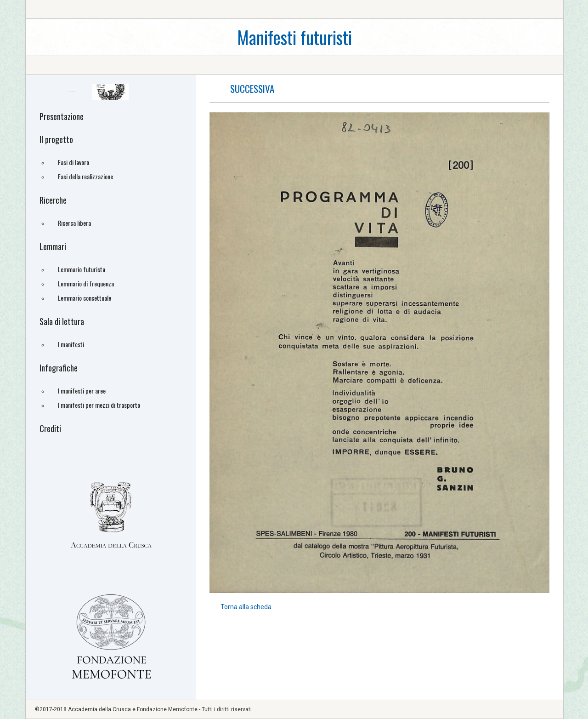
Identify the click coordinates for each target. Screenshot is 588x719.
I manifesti (71, 344)
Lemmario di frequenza (86, 283)
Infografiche (59, 368)
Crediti (50, 428)
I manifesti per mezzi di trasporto (99, 405)
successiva (252, 88)
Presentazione (62, 116)
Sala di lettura (62, 321)
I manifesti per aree (82, 391)
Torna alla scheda (246, 607)
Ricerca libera (74, 223)
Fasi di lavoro (73, 162)
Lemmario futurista (82, 269)
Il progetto (56, 139)
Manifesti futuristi (294, 37)
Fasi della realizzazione (85, 176)
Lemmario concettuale (85, 298)
